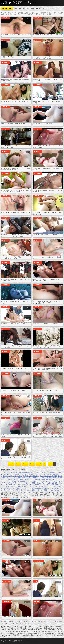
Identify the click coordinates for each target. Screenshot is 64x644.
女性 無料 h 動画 (47, 626)
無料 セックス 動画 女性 (18, 633)
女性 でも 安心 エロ (25, 490)
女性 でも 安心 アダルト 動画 (29, 488)
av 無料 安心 (44, 472)
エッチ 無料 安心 (11, 480)
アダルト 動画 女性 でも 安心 (48, 476)
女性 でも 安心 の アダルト (26, 487)
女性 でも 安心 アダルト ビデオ (10, 488)
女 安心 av (34, 481)
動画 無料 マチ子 (25, 481)
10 (41, 464)
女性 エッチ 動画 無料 (43, 633)
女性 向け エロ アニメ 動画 (10, 630)
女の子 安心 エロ (16, 483)
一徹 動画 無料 (31, 633)
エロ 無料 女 (32, 630)
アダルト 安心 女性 (46, 478)
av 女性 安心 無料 (24, 472)
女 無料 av (38, 635)
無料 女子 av (16, 632)
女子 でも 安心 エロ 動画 (43, 483)
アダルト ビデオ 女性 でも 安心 (13, 476)
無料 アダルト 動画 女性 (43, 628)
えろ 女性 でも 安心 (27, 474)
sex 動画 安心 (53, 472)
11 (44, 464)
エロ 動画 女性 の (28, 635)
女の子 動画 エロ (26, 632)
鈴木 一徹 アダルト (47, 635)
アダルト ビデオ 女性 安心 (31, 476)
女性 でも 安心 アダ (41, 487)
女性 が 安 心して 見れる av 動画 (45, 485)
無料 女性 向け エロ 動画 (15, 628)
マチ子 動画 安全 (14, 481)
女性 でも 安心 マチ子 (54, 490)
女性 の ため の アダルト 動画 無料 (12, 635)
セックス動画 (23, 630)
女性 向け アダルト (57, 628)
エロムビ (35, 632)
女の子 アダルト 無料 (21, 626)
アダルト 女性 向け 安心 (19, 478)
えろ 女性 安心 (39, 474)
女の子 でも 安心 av (44, 481)
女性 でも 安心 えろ (11, 487)
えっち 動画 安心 (16, 474)
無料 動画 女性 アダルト (46, 632)
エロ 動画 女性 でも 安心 (25, 480)
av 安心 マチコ (35, 472)
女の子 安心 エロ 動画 (28, 483)
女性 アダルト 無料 (29, 628)
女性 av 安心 (13, 485)
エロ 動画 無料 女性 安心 (53, 480)
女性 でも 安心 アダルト (55, 487)
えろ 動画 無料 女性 (49, 630)
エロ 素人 (39, 630)
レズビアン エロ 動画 (35, 626)
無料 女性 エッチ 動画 (57, 633)
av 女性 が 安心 (5, 472)
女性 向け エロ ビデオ (7, 626)
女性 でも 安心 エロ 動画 (39, 490)
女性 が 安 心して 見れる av (26, 485)
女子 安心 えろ (56, 483)
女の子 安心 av (56, 481)
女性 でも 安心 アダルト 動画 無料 (49, 488)
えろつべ (9, 632)
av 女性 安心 (15, 472)
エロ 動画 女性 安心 (39, 480)
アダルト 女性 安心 (33, 478)
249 (50, 464)
